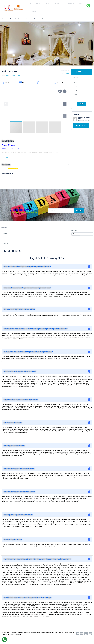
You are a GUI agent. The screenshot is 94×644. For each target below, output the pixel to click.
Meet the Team (29, 248)
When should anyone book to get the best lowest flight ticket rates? (27, 288)
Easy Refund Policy (54, 237)
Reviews (6, 165)
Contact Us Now (53, 244)
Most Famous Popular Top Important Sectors (19, 492)
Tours (48, 4)
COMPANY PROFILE (54, 231)
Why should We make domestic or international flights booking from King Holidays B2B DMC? (36, 329)
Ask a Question (81, 126)
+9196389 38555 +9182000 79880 (13, 237)
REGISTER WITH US (54, 227)
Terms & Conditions (54, 240)
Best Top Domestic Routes (13, 423)
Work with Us (29, 240)
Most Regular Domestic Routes (14, 446)
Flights (39, 4)
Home (29, 4)
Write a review (7, 174)
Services (72, 4)
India (10, 19)
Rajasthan (18, 19)
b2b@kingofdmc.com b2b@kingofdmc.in (35, 246)
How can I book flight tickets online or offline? (19, 309)
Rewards (27, 237)
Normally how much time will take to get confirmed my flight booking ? (28, 352)
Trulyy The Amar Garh (31, 19)
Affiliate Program (53, 247)
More (81, 4)
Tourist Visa (59, 4)
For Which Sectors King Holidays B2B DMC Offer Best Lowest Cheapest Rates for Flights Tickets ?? (37, 559)
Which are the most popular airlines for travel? (20, 371)
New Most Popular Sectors (13, 539)
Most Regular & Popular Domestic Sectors (18, 515)
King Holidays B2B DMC (84, 118)
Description (8, 141)
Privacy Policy (52, 251)
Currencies (75, 231)
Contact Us (32, 12)
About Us (27, 230)
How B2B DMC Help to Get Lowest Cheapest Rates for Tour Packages (28, 598)
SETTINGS (74, 227)
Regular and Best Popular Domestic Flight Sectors (21, 400)
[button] (65, 116)
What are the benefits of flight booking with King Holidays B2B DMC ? (27, 266)
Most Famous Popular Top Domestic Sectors (19, 469)
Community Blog (30, 233)
